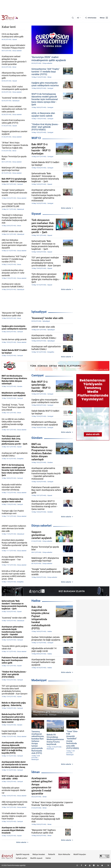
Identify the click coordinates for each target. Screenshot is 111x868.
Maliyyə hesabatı (39, 854)
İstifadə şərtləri (21, 858)
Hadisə (36, 601)
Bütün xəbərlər (66, 208)
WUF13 (36, 138)
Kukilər (48, 858)
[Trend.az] (10, 18)
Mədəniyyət (39, 680)
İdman (36, 772)
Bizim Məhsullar (64, 854)
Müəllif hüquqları (80, 854)
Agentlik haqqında (23, 854)
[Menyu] (104, 18)
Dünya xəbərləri (41, 526)
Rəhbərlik (52, 854)
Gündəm (37, 438)
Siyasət (36, 214)
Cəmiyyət (38, 375)
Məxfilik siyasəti (36, 858)
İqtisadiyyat (39, 312)
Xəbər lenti (9, 27)
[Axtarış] (73, 18)
